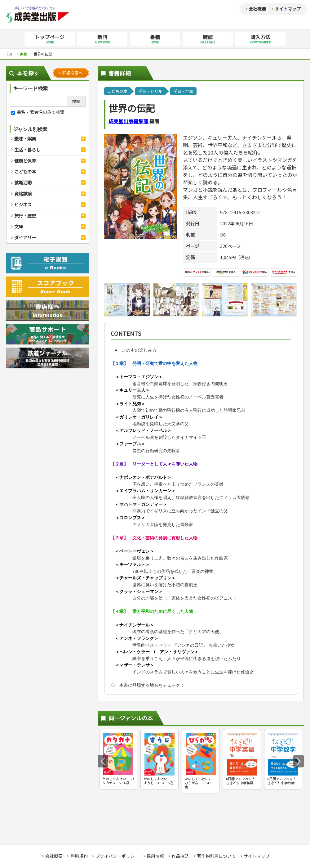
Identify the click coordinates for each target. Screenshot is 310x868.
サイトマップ (288, 9)
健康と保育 (25, 161)
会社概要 (257, 9)
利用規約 (79, 856)
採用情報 (155, 856)
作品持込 (180, 856)
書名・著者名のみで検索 (38, 112)
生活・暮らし (27, 149)
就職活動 (23, 182)
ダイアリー (25, 237)
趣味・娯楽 (25, 139)
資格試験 (23, 193)
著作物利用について (216, 856)
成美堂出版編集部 (129, 121)
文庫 (19, 226)
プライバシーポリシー (117, 856)
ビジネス (23, 204)
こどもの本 (25, 171)
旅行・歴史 (25, 216)
